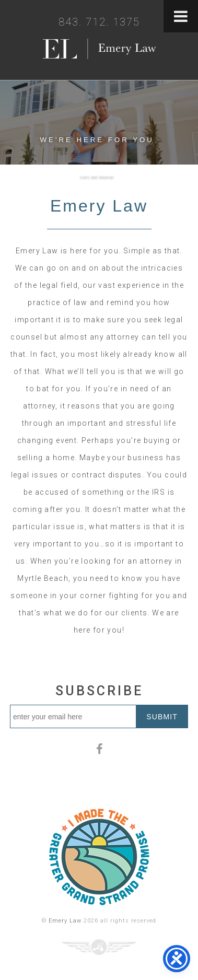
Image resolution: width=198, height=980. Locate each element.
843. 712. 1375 (99, 22)
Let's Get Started (97, 177)
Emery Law (65, 921)
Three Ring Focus (99, 947)
